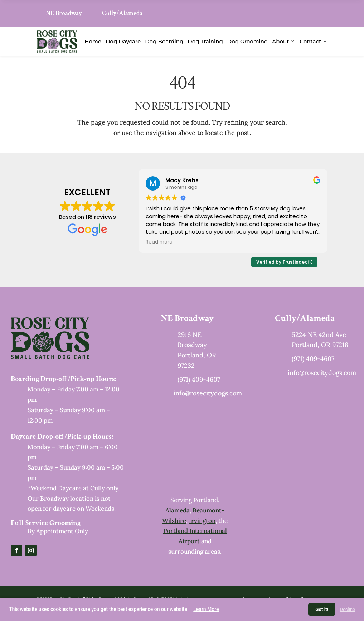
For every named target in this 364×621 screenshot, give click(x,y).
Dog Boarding (164, 41)
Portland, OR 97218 (320, 345)
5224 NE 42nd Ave (319, 335)
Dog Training (205, 41)
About (284, 42)
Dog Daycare (123, 41)
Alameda (178, 510)
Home (93, 41)
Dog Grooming (248, 41)
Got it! (322, 609)
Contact (314, 42)
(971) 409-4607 (199, 379)
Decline (347, 609)
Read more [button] (159, 242)
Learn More (206, 609)
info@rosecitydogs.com (208, 393)
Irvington (202, 521)
